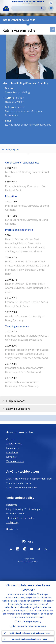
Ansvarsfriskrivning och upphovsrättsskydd (29, 479)
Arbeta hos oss (14, 444)
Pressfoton (12, 452)
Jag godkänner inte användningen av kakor (30, 639)
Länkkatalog (13, 529)
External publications (16, 409)
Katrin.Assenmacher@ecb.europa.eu (30, 125)
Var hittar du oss (15, 461)
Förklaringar (13, 448)
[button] (51, 3)
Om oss (10, 439)
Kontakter (11, 457)
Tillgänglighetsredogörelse (20, 518)
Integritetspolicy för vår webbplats (24, 509)
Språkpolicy (12, 522)
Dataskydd (12, 505)
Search (43, 8)
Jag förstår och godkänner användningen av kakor (30, 633)
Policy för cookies (16, 514)
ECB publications (13, 401)
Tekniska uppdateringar (19, 483)
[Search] (27, 8)
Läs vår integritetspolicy (30, 622)
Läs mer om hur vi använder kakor (30, 626)
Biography (10, 149)
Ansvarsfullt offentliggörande (22, 487)
